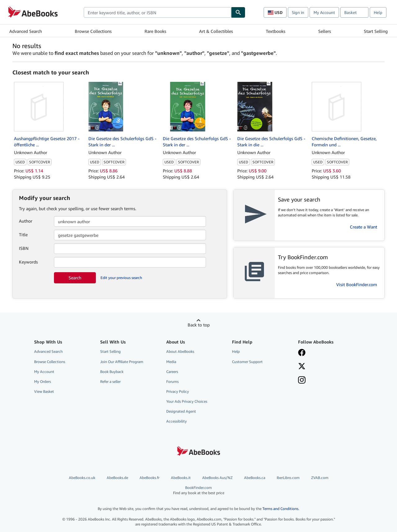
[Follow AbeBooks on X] (302, 367)
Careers (172, 372)
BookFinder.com (199, 490)
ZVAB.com (320, 478)
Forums (172, 381)
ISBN (24, 248)
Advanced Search (26, 31)
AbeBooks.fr (149, 478)
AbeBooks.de (117, 478)
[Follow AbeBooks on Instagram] (302, 381)
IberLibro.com (288, 478)
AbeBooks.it (181, 478)
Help (378, 12)
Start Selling (376, 31)
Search (75, 278)
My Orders (42, 381)
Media (171, 362)
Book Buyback (112, 372)
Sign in (298, 12)
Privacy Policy (178, 391)
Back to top (199, 325)
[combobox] (157, 12)
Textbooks (276, 31)
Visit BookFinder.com (357, 284)
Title (23, 235)
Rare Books (155, 31)
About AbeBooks (180, 351)
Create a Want (364, 227)
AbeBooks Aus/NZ (217, 478)
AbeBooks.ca (255, 478)
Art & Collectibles (216, 31)
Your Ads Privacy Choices (187, 401)
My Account (324, 12)
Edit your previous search (121, 278)
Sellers (325, 31)
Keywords (28, 262)
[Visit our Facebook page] (302, 353)
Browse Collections (93, 31)
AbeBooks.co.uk (82, 478)
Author (26, 221)
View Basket (44, 391)
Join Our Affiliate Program (122, 362)
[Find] (238, 12)
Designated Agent (181, 411)
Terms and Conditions (280, 509)
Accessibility (176, 421)
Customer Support (247, 362)
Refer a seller (110, 381)
